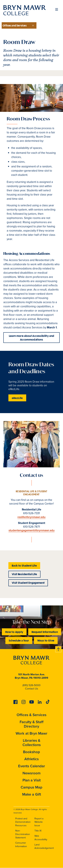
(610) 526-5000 (32, 685)
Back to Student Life (24, 565)
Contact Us (32, 689)
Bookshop (32, 752)
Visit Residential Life (24, 574)
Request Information (45, 632)
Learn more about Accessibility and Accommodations (32, 338)
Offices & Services (32, 715)
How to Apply (14, 632)
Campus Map (32, 787)
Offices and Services (15, 25)
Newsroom (32, 773)
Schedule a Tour (19, 640)
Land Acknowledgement (44, 846)
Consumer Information (21, 845)
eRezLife (17, 398)
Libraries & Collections (32, 743)
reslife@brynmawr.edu (32, 517)
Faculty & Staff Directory (32, 724)
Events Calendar (32, 766)
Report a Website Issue (39, 822)
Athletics (32, 759)
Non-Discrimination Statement (23, 834)
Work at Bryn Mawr (32, 733)
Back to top (58, 649)
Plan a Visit (32, 780)
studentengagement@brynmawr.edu (32, 530)
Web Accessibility (41, 838)
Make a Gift (32, 794)
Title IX (38, 831)
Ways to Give (46, 640)
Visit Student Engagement (28, 583)
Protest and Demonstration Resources (23, 822)
